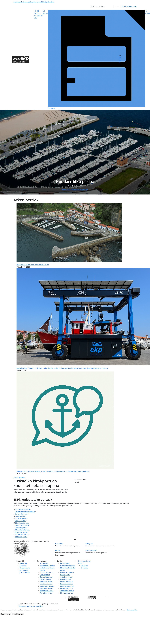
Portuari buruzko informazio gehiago (75, 190)
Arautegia (84, 566)
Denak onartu (6, 614)
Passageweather (91, 550)
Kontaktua (84, 568)
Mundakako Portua (22, 530)
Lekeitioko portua (21, 528)
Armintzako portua (47, 591)
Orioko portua (20, 516)
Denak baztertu (18, 614)
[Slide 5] (72, 192)
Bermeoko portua (21, 532)
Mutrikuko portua (22, 523)
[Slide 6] (75, 192)
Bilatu (117, 6)
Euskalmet (59, 544)
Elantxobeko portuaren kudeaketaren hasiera (33, 265)
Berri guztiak (65, 563)
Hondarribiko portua (22, 509)
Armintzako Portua (22, 534)
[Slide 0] (54, 192)
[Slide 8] (82, 192)
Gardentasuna (25, 568)
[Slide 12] (96, 192)
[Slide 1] (58, 192)
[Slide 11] (92, 192)
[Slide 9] (85, 192)
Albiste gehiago (19, 478)
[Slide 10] (89, 192)
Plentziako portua (21, 537)
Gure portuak (40, 13)
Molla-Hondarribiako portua (25, 512)
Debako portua (20, 521)
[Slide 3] (65, 192)
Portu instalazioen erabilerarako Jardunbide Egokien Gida (34, 2)
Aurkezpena (44, 563)
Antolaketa (23, 566)
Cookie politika (132, 610)
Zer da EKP (23, 563)
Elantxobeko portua (22, 525)
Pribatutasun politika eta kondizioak (30, 606)
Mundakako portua (47, 586)
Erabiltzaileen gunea (129, 6)
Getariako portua (21, 518)
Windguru (89, 544)
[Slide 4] (68, 192)
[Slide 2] (61, 192)
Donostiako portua (22, 514)
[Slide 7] (78, 192)
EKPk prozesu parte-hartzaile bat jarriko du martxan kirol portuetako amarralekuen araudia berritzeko (53, 471)
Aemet (58, 550)
